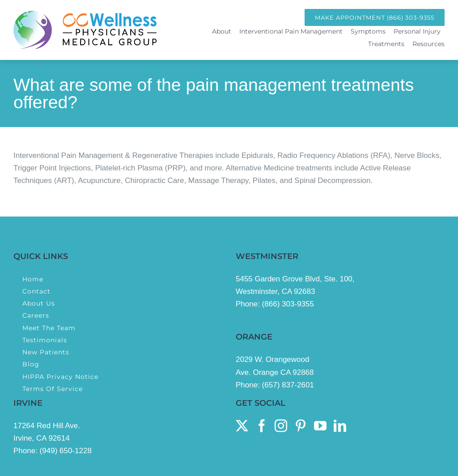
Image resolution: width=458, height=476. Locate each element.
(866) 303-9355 (288, 304)
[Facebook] (262, 426)
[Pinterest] (301, 426)
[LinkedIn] (340, 426)
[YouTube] (320, 426)
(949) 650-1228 (66, 451)
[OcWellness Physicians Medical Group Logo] (85, 15)
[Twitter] (242, 426)
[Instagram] (281, 426)
